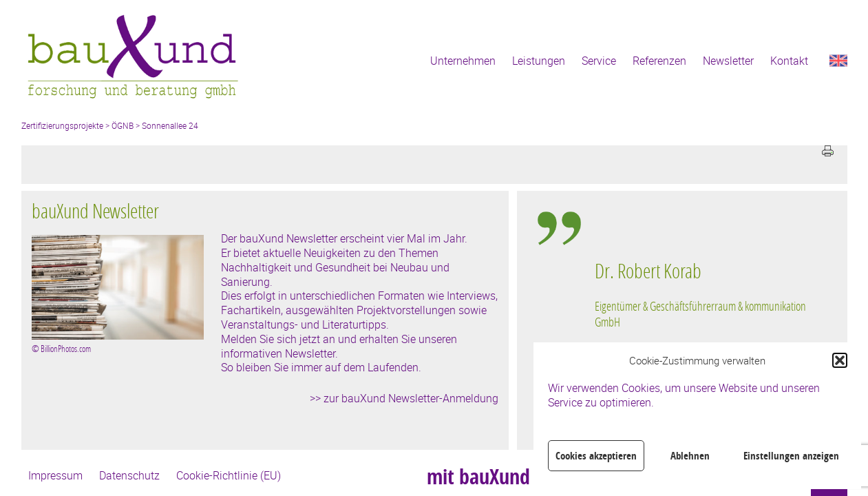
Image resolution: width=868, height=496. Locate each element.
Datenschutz (129, 475)
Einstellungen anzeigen (791, 456)
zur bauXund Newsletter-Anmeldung (411, 398)
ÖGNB (123, 125)
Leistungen (539, 61)
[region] (705, 330)
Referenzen (659, 61)
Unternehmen (463, 61)
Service (599, 61)
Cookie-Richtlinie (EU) (229, 475)
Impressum (55, 475)
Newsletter (728, 61)
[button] (840, 360)
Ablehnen (690, 456)
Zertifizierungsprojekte (62, 125)
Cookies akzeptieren (596, 456)
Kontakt (789, 61)
